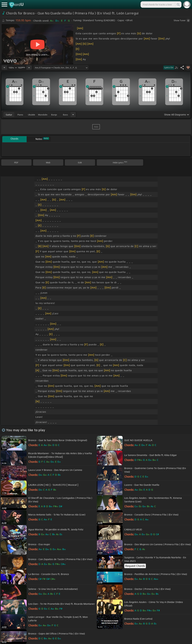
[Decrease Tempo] (4, 68)
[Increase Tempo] (29, 68)
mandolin (43, 115)
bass (65, 115)
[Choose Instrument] (73, 115)
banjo (54, 115)
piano (20, 115)
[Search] (178, 5)
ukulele (31, 115)
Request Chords (135, 566)
